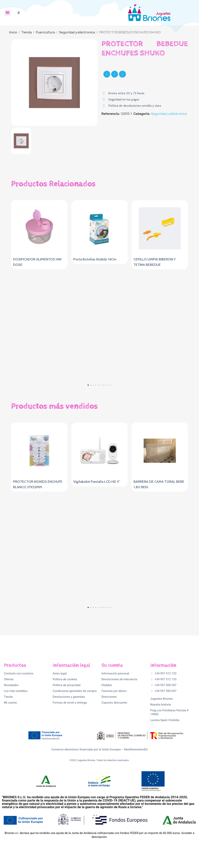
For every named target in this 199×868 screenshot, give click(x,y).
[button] (19, 13)
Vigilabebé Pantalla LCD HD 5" (97, 482)
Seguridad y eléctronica (169, 114)
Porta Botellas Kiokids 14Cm (95, 259)
